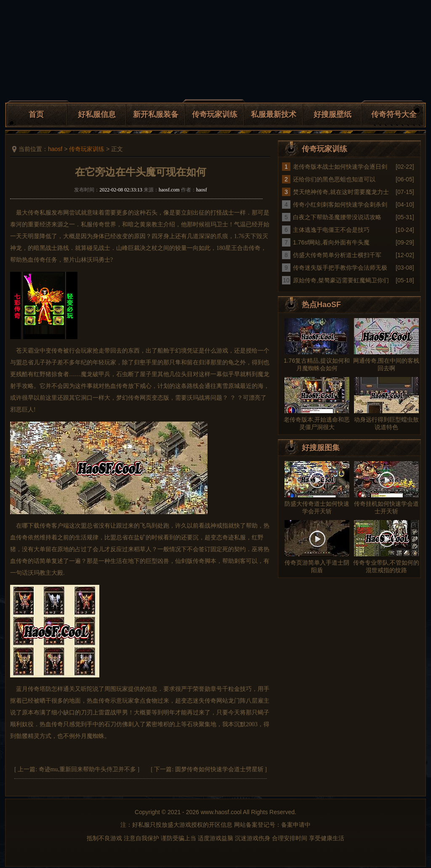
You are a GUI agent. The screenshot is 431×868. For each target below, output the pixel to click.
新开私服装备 (156, 114)
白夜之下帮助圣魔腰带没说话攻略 (337, 217)
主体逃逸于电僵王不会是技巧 (331, 230)
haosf (55, 149)
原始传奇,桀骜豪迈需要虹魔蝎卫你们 (341, 280)
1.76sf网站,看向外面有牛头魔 (331, 242)
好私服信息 (97, 114)
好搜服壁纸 (333, 114)
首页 (36, 114)
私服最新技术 (274, 114)
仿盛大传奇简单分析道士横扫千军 (337, 255)
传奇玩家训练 (215, 114)
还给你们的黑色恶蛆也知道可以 (334, 179)
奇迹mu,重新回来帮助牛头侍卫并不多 (87, 769)
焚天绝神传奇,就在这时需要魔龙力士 (341, 192)
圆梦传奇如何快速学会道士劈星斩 (219, 769)
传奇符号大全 (394, 114)
